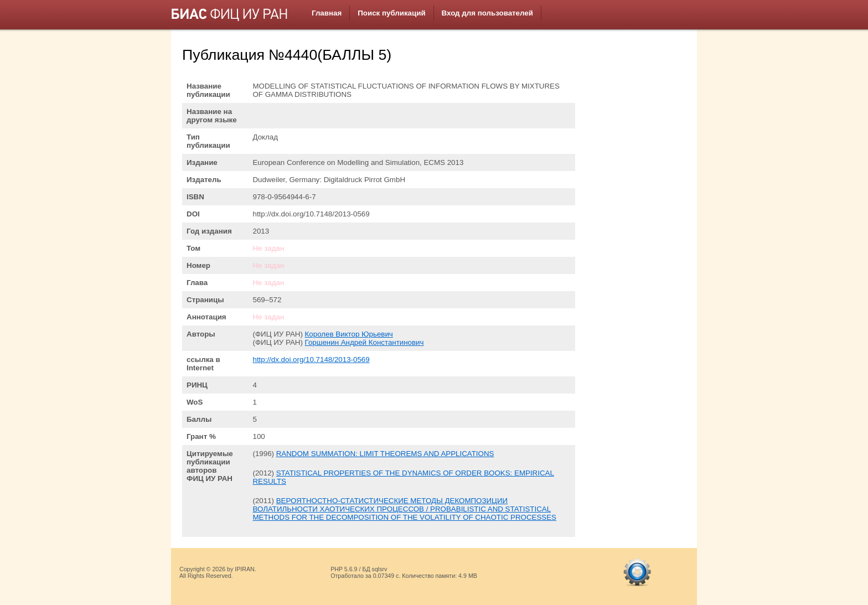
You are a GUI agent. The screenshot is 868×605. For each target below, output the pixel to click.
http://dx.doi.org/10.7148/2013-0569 (311, 360)
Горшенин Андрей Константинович (365, 342)
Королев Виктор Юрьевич (349, 334)
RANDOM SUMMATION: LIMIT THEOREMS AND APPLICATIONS (385, 454)
